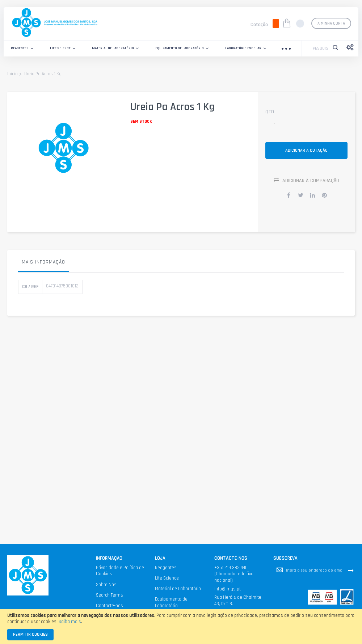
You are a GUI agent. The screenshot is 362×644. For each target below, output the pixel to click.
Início (12, 74)
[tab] (43, 265)
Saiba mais (70, 622)
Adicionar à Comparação (311, 182)
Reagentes (166, 568)
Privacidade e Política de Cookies (120, 571)
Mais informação (43, 264)
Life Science (167, 578)
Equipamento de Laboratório (171, 602)
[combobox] (319, 49)
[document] (181, 626)
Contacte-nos (110, 606)
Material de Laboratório (178, 589)
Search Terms (110, 595)
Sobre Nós (106, 585)
